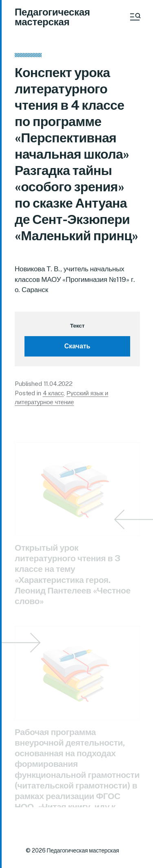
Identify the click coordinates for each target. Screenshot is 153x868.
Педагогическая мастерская (52, 17)
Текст (77, 326)
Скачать (78, 347)
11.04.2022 (58, 385)
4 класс (53, 394)
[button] (135, 17)
